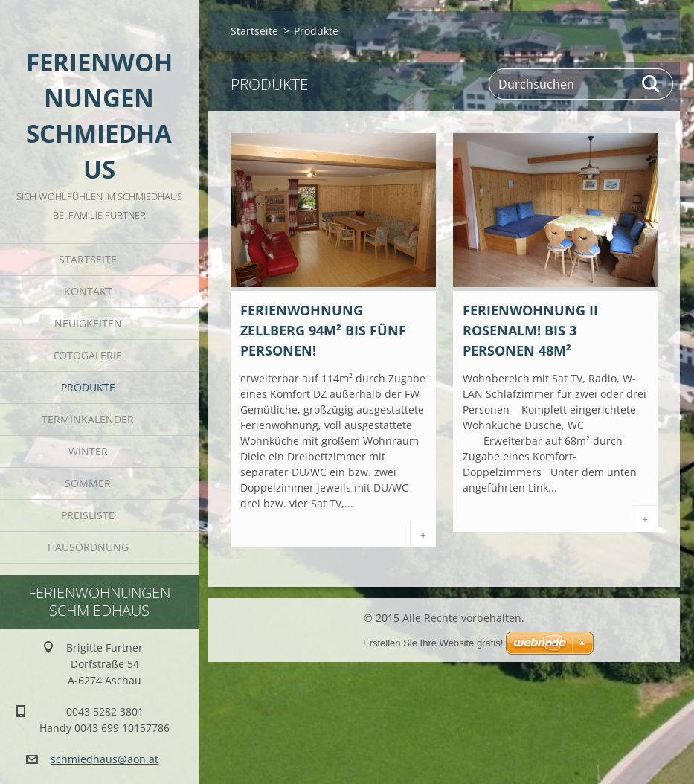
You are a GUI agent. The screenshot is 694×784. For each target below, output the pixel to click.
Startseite (88, 259)
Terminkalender (88, 419)
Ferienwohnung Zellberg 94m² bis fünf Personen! (323, 330)
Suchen (652, 84)
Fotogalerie (88, 355)
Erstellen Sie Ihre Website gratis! (433, 643)
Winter (88, 451)
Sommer (88, 483)
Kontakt (88, 291)
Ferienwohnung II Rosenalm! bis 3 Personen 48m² (530, 330)
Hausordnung (88, 547)
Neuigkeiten (88, 323)
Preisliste (88, 515)
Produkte (88, 387)
